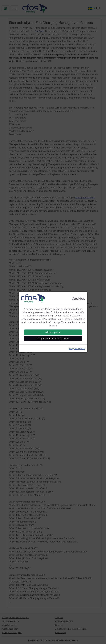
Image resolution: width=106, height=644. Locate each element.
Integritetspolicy (77, 348)
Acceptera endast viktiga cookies (53, 339)
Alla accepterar (53, 332)
